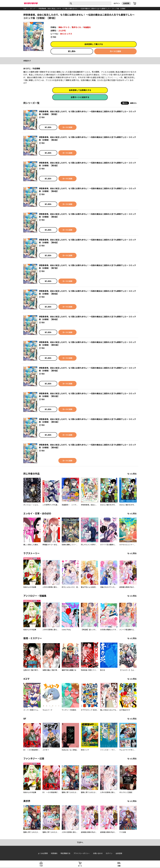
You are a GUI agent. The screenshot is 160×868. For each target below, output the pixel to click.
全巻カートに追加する (80, 97)
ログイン (117, 3)
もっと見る (132, 474)
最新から (133, 103)
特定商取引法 (65, 853)
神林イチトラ (64, 27)
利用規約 (54, 853)
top (25, 9)
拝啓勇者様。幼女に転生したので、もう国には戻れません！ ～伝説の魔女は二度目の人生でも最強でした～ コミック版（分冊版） (82, 9)
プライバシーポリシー (82, 853)
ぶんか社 (62, 31)
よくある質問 (43, 853)
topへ (80, 842)
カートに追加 (115, 51)
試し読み (72, 51)
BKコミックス (66, 34)
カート (80, 866)
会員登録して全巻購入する (80, 90)
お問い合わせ (98, 853)
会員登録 (126, 3)
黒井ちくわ (76, 27)
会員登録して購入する (94, 44)
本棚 (119, 866)
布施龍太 (87, 27)
